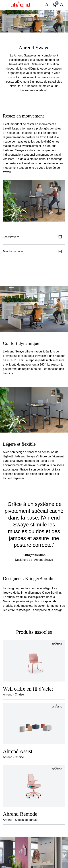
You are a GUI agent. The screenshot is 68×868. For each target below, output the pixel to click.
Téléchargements (32, 251)
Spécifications (32, 237)
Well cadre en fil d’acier (28, 689)
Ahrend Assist (18, 751)
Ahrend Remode (20, 814)
